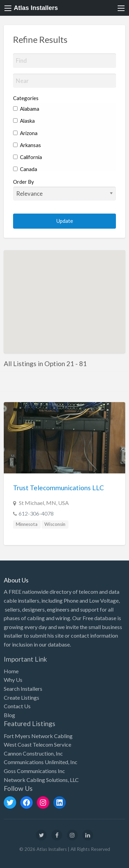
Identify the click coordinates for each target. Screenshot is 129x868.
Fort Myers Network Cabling (38, 736)
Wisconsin (55, 524)
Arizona (25, 133)
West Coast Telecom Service (37, 744)
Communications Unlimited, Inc (41, 762)
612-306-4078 (36, 513)
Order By (65, 190)
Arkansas (27, 145)
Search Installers (23, 689)
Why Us (13, 680)
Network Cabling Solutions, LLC (41, 780)
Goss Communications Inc (34, 771)
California (28, 157)
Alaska (24, 121)
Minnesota (27, 524)
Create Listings (21, 697)
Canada (25, 169)
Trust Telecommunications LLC (58, 488)
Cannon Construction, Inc (33, 753)
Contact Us (17, 706)
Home (11, 671)
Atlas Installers (36, 8)
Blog (9, 715)
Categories (26, 98)
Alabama (26, 109)
